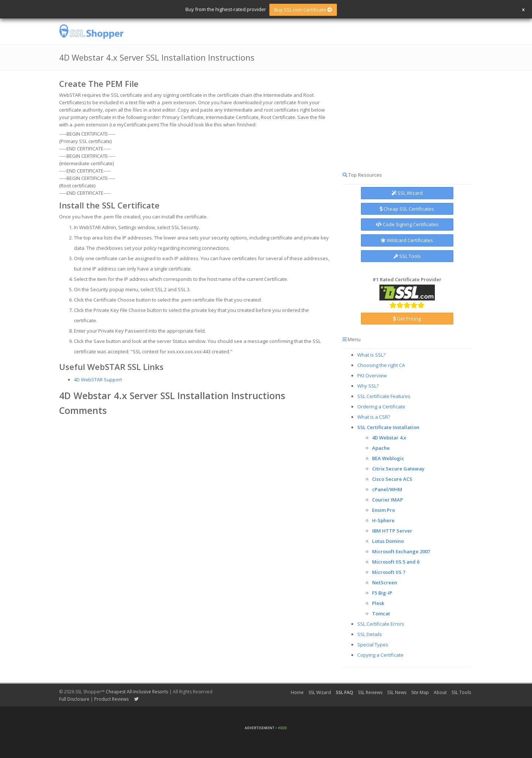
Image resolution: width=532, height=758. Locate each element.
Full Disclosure (74, 699)
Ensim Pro (383, 510)
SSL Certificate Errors (381, 624)
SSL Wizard (407, 193)
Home (297, 692)
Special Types (373, 645)
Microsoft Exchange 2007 (401, 551)
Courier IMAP (388, 500)
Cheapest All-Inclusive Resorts (137, 692)
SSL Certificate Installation (388, 427)
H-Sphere (383, 520)
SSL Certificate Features (384, 396)
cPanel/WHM (387, 489)
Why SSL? (368, 386)
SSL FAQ (345, 692)
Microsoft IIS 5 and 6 (396, 562)
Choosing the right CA (381, 365)
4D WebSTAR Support (98, 380)
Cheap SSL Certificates (407, 209)
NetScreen (385, 582)
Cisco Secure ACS (392, 479)
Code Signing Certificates (407, 224)
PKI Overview (372, 375)
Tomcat (381, 613)
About (440, 692)
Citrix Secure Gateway (398, 469)
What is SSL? (371, 355)
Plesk (378, 603)
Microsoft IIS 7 (389, 572)
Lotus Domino (388, 541)
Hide (283, 728)
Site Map (420, 692)
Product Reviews (111, 699)
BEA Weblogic (388, 458)
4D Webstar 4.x (389, 438)
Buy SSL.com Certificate (303, 10)
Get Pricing (407, 319)
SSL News (397, 692)
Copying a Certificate (380, 655)
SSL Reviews (370, 692)
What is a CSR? (374, 417)
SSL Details (370, 634)
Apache (381, 448)
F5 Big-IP (382, 593)
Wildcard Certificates (407, 240)
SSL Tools (407, 256)
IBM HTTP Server (392, 531)
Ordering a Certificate (381, 407)
